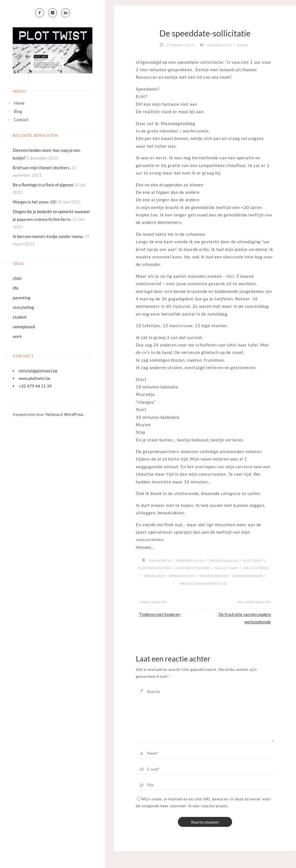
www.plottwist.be (34, 378)
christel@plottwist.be (38, 371)
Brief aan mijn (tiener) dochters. (41, 168)
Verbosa (52, 414)
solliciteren (256, 568)
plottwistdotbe (154, 568)
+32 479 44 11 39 (35, 386)
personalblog (224, 561)
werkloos (154, 576)
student (20, 317)
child (17, 278)
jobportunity (190, 561)
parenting (22, 298)
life (16, 288)
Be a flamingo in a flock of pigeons (43, 185)
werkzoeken (182, 576)
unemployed (24, 327)
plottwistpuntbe (193, 568)
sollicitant (227, 568)
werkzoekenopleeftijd (203, 583)
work (17, 336)
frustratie (160, 561)
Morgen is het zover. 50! (35, 202)
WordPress (74, 414)
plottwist (253, 561)
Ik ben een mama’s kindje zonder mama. (48, 236)
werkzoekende (248, 576)
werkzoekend (214, 576)
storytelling (23, 307)
